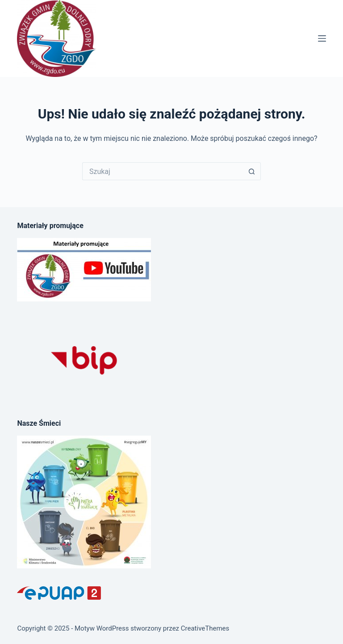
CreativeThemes (205, 628)
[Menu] (322, 38)
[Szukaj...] (163, 171)
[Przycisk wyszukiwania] (252, 171)
